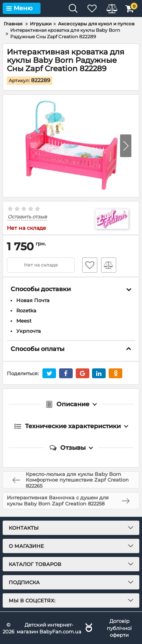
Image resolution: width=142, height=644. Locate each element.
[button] (126, 146)
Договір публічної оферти (119, 628)
